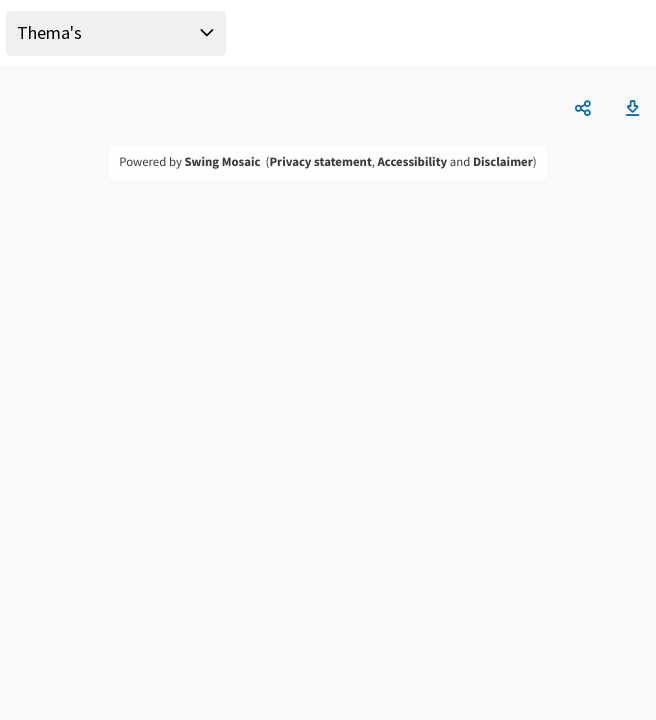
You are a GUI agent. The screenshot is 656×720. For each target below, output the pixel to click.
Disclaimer (503, 162)
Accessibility (413, 162)
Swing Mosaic (222, 162)
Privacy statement (320, 162)
